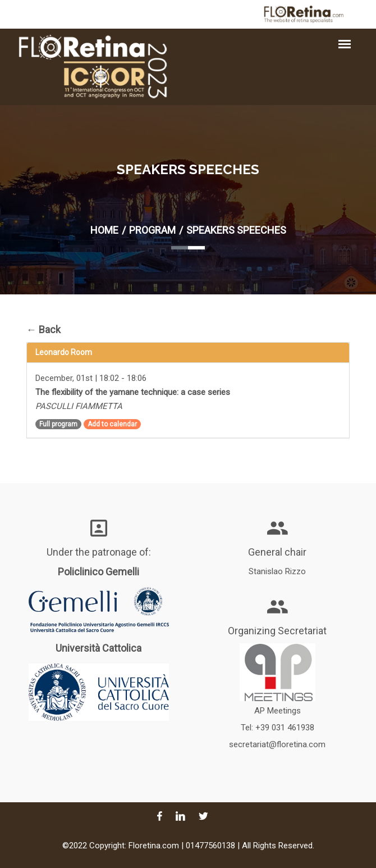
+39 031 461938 (285, 728)
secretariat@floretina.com (277, 744)
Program (152, 230)
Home (104, 230)
